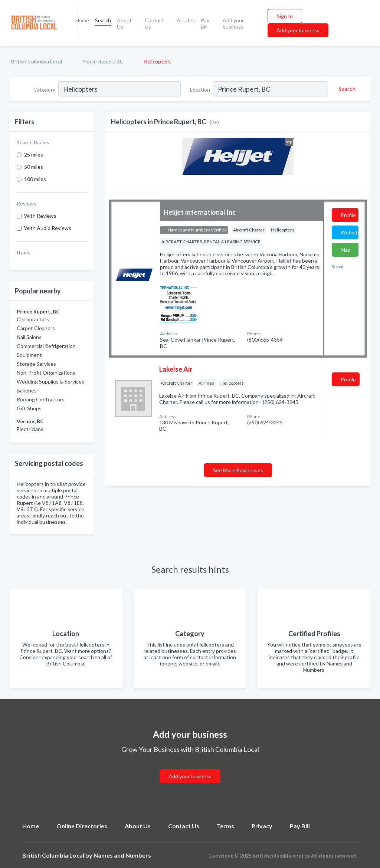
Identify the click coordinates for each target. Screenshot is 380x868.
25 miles (34, 154)
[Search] (346, 89)
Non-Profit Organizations (46, 373)
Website (350, 232)
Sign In (285, 16)
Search (103, 20)
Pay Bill (205, 23)
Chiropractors (33, 319)
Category (44, 90)
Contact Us (154, 23)
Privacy (262, 826)
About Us (124, 23)
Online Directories (82, 826)
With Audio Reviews (48, 228)
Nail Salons (29, 337)
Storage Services (36, 364)
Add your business (233, 23)
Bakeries (27, 390)
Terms (225, 826)
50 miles (34, 167)
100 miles (35, 179)
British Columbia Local (37, 61)
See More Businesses (238, 470)
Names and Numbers (122, 855)
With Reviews (40, 216)
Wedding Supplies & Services (50, 382)
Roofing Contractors (41, 399)
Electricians (30, 429)
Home (82, 20)
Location (200, 90)
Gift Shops (29, 408)
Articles (186, 20)
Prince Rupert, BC (103, 61)
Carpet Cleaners (36, 328)
